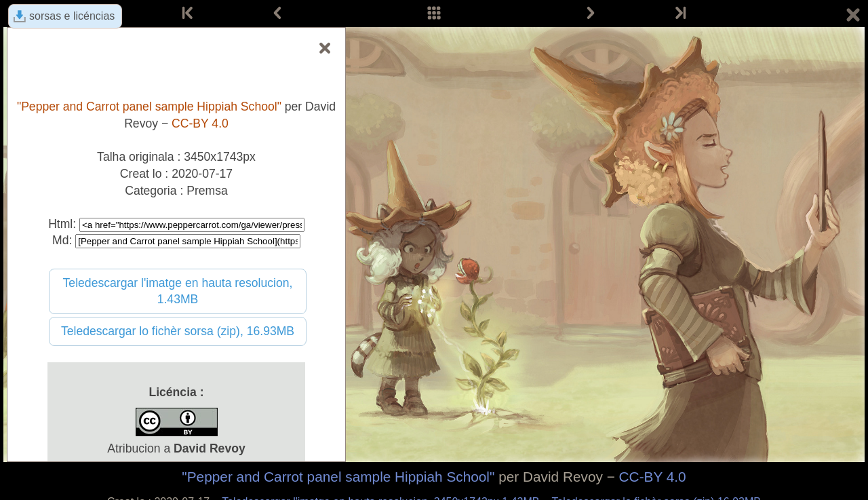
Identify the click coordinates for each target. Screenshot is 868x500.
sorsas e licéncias (72, 16)
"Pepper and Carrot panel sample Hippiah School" (338, 477)
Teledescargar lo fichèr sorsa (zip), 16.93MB (178, 331)
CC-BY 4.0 (653, 477)
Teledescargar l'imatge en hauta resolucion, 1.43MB (178, 291)
